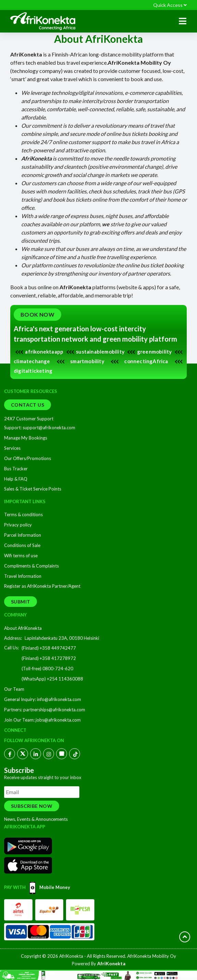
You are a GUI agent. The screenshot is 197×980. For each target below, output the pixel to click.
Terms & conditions (23, 514)
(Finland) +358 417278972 (49, 658)
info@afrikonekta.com (59, 699)
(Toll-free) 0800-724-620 (47, 669)
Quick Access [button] (170, 5)
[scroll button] (185, 937)
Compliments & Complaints (31, 566)
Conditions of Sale (22, 545)
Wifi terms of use (21, 556)
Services (12, 448)
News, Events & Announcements (36, 819)
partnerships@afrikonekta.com (54, 710)
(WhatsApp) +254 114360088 (52, 679)
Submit (21, 602)
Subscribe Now (32, 806)
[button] (183, 21)
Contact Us (28, 405)
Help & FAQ (16, 479)
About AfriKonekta (23, 628)
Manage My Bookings (26, 438)
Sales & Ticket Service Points (33, 489)
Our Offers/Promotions (28, 458)
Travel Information (23, 576)
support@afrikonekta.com (48, 428)
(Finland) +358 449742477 (49, 648)
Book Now (37, 314)
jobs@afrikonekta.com (58, 720)
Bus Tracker (16, 469)
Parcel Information (23, 535)
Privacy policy (18, 525)
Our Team (14, 689)
